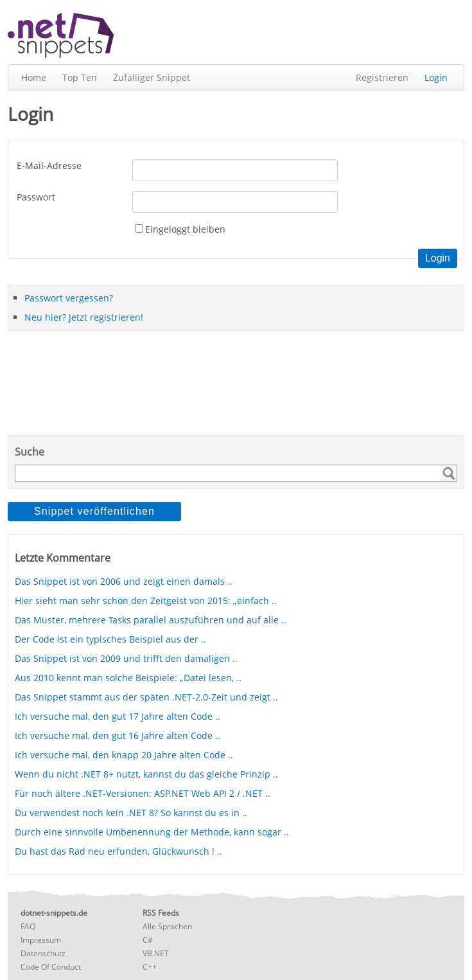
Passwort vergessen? (69, 298)
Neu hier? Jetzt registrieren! (84, 317)
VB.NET (156, 953)
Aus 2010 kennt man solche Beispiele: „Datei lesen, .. (128, 678)
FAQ (28, 926)
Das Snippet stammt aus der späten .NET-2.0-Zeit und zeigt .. (146, 697)
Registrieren (382, 77)
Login (436, 77)
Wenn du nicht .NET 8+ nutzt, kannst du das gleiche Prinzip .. (146, 774)
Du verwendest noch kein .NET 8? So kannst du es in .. (131, 813)
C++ (150, 967)
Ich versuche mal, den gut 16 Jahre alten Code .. (118, 735)
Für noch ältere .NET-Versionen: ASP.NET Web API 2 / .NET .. (143, 793)
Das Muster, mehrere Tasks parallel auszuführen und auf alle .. (151, 620)
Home (34, 77)
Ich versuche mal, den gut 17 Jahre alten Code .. (118, 716)
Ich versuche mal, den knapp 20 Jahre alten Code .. (124, 755)
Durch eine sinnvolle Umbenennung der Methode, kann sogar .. (152, 832)
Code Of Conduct (51, 967)
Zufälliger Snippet (152, 77)
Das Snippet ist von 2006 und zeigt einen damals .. (124, 581)
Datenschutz (43, 953)
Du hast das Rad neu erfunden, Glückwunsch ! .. (118, 851)
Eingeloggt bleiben (185, 229)
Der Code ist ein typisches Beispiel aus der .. (110, 639)
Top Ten (80, 77)
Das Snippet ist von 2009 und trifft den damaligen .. (126, 658)
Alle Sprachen (167, 926)
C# (148, 940)
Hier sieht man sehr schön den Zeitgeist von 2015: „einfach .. (146, 601)
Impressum (41, 940)
